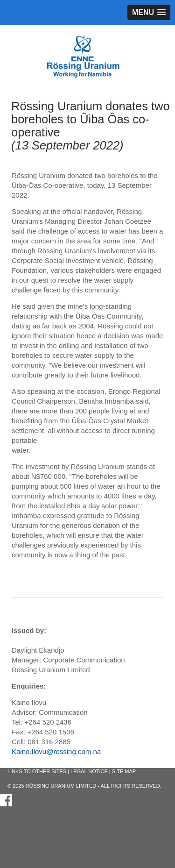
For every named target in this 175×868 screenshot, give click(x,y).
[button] (149, 12)
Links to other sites (37, 771)
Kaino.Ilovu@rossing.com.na (56, 751)
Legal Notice (89, 771)
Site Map (124, 771)
